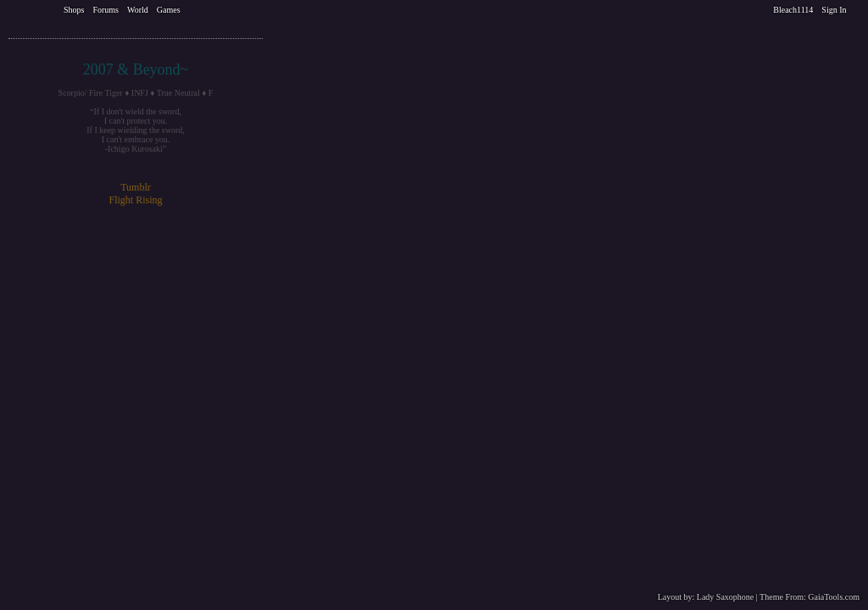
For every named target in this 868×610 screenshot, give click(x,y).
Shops (74, 10)
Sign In (834, 10)
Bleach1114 (793, 10)
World (138, 10)
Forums (106, 10)
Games (169, 10)
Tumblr (136, 187)
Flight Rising (135, 200)
